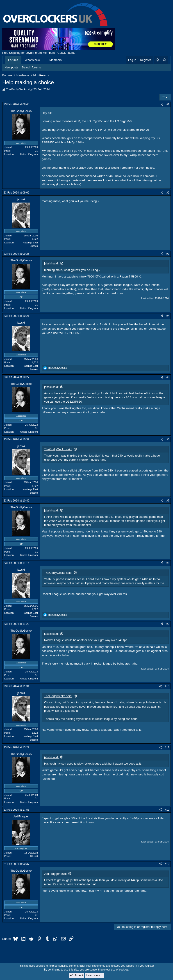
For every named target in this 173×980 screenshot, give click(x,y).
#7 (168, 501)
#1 (168, 104)
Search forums (31, 67)
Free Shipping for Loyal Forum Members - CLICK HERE (39, 53)
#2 (168, 193)
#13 (167, 864)
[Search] (164, 60)
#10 (167, 686)
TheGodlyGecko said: (58, 449)
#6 (168, 439)
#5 (168, 377)
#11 (167, 747)
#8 (168, 563)
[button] (43, 60)
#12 (167, 810)
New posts (11, 67)
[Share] (162, 104)
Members (55, 60)
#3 (168, 254)
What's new (32, 60)
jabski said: (51, 263)
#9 (168, 624)
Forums (13, 60)
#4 (168, 316)
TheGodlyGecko (17, 89)
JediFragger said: (55, 874)
